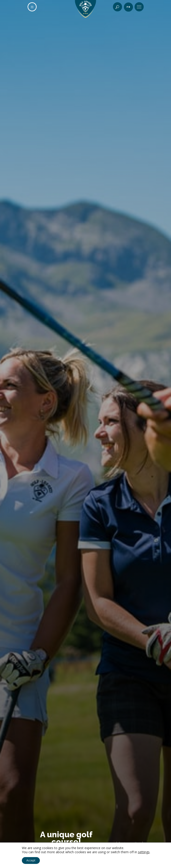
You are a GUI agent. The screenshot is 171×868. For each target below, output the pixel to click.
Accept (31, 860)
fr (129, 7)
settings (144, 852)
